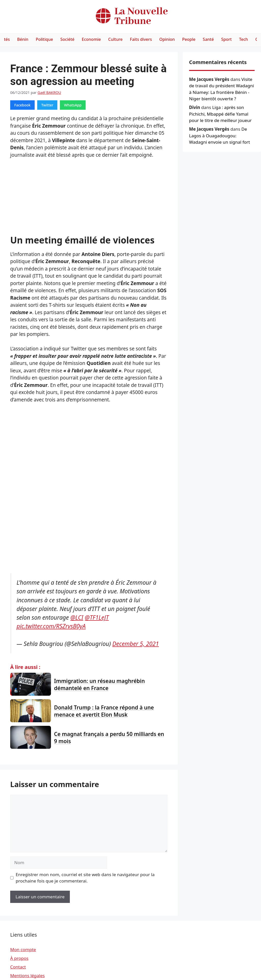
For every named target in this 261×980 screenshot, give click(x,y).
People (189, 39)
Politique (44, 39)
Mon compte (23, 950)
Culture (115, 39)
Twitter (47, 105)
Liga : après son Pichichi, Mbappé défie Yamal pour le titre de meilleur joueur (220, 114)
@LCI (77, 617)
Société (67, 39)
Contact (18, 967)
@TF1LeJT (97, 617)
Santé (208, 39)
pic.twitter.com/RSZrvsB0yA (51, 626)
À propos (19, 958)
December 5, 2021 (136, 644)
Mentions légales (27, 976)
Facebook (22, 105)
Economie (91, 39)
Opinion (167, 39)
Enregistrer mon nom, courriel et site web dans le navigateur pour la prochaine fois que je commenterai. (85, 878)
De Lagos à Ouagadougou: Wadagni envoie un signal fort (220, 136)
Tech (244, 39)
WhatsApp (73, 105)
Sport (226, 39)
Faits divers (141, 39)
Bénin (23, 39)
